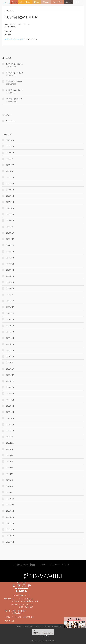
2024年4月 (10, 282)
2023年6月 (10, 338)
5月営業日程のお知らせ (15, 64)
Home (16, 2)
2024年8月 (10, 258)
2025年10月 (10, 177)
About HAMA (27, 2)
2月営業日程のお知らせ (15, 90)
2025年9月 (10, 183)
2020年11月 (10, 505)
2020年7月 (10, 523)
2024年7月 (10, 264)
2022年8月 (10, 393)
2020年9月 (10, 511)
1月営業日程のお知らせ (14, 99)
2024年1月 (10, 295)
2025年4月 (10, 208)
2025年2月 (10, 221)
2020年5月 (10, 536)
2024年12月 (10, 233)
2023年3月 (10, 350)
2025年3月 (10, 214)
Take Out (46, 627)
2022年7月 (10, 400)
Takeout (47, 2)
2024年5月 (10, 276)
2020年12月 (10, 499)
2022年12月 (10, 369)
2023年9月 (10, 319)
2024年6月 (10, 270)
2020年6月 (10, 529)
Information (11, 121)
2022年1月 (10, 437)
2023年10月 (10, 313)
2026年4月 (10, 140)
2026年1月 (10, 159)
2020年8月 (10, 517)
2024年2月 (10, 289)
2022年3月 (10, 424)
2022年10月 (10, 381)
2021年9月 (10, 449)
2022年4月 (10, 418)
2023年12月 (10, 301)
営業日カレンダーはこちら (14, 39)
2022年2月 (10, 431)
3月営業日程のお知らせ (15, 81)
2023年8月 (10, 326)
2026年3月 (10, 146)
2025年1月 (10, 227)
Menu (38, 2)
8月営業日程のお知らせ (21, 17)
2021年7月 (10, 462)
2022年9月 (10, 387)
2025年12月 (10, 165)
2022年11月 (10, 375)
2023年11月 (10, 307)
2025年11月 (10, 171)
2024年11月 (10, 239)
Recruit (69, 2)
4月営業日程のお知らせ (15, 73)
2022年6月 (10, 406)
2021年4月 (10, 480)
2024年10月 (10, 245)
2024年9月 (10, 251)
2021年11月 (10, 443)
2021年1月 (10, 492)
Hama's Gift (58, 2)
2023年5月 (10, 344)
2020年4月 (10, 542)
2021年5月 (10, 474)
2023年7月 (10, 332)
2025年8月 (10, 190)
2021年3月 (10, 486)
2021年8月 (10, 455)
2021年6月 (10, 468)
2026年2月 (10, 153)
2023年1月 (10, 363)
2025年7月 (10, 196)
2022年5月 (10, 412)
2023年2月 (10, 356)
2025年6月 (10, 202)
